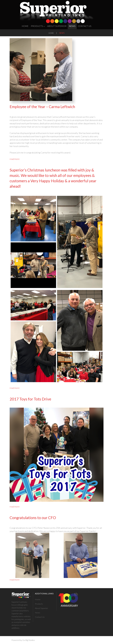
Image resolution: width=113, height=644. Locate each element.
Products (38, 26)
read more (15, 159)
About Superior (57, 26)
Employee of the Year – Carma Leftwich (42, 107)
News (72, 26)
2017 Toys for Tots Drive (30, 399)
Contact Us (85, 26)
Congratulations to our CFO (33, 518)
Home (25, 26)
